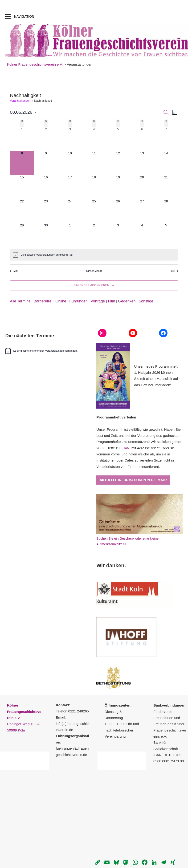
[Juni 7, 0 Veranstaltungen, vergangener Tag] (166, 139)
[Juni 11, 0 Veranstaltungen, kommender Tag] (94, 163)
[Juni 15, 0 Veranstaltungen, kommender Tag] (22, 187)
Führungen (78, 301)
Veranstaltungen (20, 101)
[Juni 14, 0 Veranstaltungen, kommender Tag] (166, 163)
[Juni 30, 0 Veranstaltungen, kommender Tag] (46, 235)
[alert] (94, 255)
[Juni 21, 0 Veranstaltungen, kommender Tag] (166, 187)
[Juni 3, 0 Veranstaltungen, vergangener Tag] (70, 139)
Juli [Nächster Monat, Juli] (174, 271)
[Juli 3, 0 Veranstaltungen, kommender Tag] (118, 235)
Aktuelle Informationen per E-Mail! (133, 480)
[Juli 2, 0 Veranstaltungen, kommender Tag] (94, 235)
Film (111, 301)
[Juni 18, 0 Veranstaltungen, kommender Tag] (94, 187)
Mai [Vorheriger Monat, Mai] (14, 271)
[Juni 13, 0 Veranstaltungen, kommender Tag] (142, 163)
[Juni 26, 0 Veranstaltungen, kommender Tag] (118, 211)
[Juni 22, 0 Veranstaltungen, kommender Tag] (22, 211)
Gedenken (127, 301)
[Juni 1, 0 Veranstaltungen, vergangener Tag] (22, 139)
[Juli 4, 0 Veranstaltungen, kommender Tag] (142, 235)
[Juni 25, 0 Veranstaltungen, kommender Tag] (94, 211)
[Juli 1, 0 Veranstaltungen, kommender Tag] (70, 235)
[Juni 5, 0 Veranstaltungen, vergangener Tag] (118, 139)
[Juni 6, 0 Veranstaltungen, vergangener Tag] (142, 139)
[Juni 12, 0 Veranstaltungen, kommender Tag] (118, 163)
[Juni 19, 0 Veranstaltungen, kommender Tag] (118, 187)
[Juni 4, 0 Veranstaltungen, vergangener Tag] (94, 139)
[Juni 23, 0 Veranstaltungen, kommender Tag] (46, 211)
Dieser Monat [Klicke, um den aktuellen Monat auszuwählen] (94, 271)
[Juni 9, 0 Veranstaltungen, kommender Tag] (46, 163)
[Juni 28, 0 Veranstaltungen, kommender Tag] (166, 211)
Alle (20, 301)
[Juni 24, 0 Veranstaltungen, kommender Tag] (70, 211)
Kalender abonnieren (91, 285)
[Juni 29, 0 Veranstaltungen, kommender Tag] (22, 235)
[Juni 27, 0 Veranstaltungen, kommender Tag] (142, 211)
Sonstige (146, 301)
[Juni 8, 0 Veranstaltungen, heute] (22, 163)
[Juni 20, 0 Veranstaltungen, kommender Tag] (142, 187)
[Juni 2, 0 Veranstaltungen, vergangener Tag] (46, 139)
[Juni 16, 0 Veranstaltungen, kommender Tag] (46, 187)
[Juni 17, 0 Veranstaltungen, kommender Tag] (70, 187)
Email (126, 448)
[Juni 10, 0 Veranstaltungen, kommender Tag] (70, 163)
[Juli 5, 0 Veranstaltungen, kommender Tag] (166, 235)
